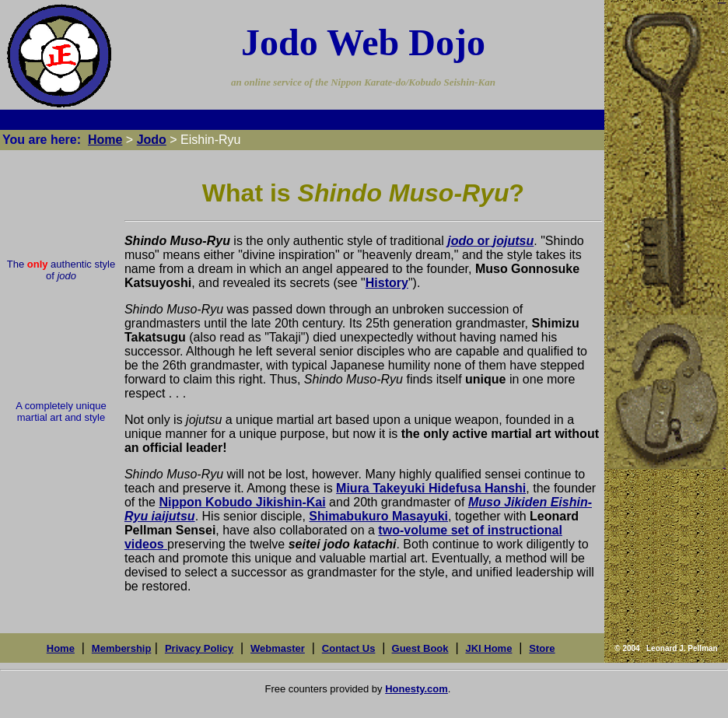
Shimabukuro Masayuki (378, 516)
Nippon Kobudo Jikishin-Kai (242, 502)
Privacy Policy (199, 648)
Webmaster (278, 648)
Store (542, 648)
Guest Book (420, 648)
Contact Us (349, 648)
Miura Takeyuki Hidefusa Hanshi (431, 488)
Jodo (152, 140)
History (387, 283)
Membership (122, 648)
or (490, 241)
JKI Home (488, 648)
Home (105, 140)
